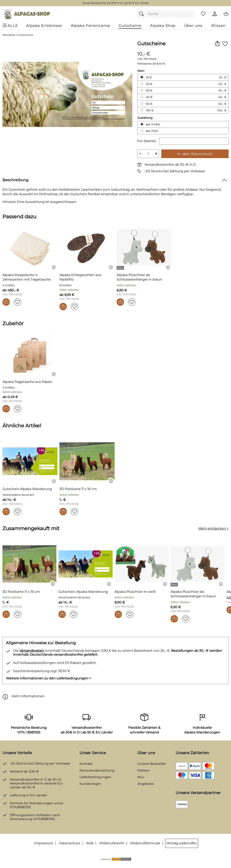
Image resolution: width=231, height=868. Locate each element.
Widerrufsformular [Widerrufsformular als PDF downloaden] (145, 843)
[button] (217, 44)
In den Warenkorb (195, 154)
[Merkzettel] (203, 14)
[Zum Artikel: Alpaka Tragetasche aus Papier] (27, 382)
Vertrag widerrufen (182, 843)
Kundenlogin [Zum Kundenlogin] (90, 784)
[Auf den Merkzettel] (225, 44)
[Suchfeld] (166, 14)
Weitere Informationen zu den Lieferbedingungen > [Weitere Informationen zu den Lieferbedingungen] (48, 678)
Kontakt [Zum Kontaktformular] (86, 764)
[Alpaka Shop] (163, 25)
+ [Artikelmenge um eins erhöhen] (156, 154)
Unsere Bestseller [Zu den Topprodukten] (152, 764)
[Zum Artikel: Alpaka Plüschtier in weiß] (142, 565)
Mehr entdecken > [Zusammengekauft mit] (213, 528)
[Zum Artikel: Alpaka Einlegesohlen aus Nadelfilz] (87, 248)
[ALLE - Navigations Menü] (11, 25)
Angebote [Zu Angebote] (146, 784)
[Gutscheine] (130, 25)
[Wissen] (218, 25)
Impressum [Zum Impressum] (44, 843)
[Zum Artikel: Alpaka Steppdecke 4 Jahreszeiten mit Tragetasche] (30, 277)
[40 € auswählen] (142, 97)
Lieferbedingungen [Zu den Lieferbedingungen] (95, 777)
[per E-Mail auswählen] (142, 124)
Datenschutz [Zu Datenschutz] (70, 843)
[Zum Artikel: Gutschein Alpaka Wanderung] (27, 489)
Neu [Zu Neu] (141, 777)
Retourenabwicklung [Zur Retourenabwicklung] (97, 770)
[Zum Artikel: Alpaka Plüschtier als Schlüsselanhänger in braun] (144, 277)
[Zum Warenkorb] (226, 14)
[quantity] (148, 154)
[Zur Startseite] (26, 14)
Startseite (9, 35)
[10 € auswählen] (142, 77)
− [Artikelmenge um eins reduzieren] (140, 154)
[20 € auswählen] (142, 84)
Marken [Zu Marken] (143, 770)
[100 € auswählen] (142, 110)
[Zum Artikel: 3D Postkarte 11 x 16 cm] (78, 489)
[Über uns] (193, 25)
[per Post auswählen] (142, 131)
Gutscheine (25, 35)
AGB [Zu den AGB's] (90, 843)
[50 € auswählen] (142, 104)
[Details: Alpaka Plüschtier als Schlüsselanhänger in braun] (121, 268)
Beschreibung (15, 180)
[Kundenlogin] (215, 14)
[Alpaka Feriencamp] (90, 25)
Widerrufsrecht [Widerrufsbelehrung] (112, 843)
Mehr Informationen (23, 696)
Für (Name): (147, 141)
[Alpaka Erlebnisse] (44, 25)
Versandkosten (32, 651)
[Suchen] (143, 14)
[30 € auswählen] (142, 90)
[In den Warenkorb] (6, 302)
